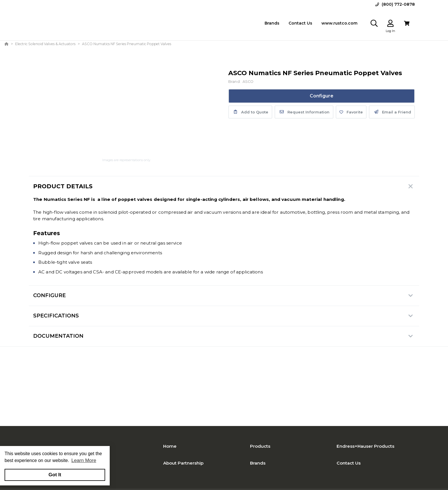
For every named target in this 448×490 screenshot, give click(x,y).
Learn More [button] (84, 460)
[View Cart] (407, 23)
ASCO (248, 82)
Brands (258, 463)
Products (260, 446)
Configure (322, 96)
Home (170, 446)
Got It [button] (55, 475)
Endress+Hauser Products (365, 446)
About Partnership (183, 463)
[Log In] (390, 23)
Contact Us (349, 463)
